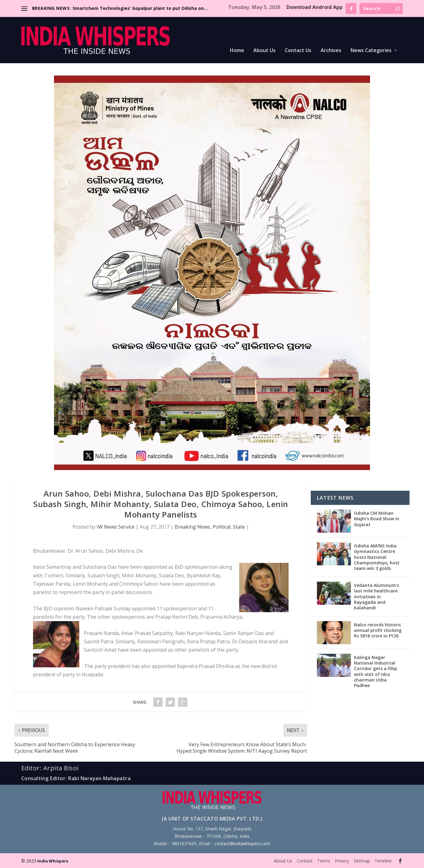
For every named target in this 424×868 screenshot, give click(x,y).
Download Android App (314, 7)
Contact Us (298, 51)
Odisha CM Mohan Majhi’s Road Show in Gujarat (377, 519)
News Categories (371, 51)
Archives (331, 51)
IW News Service (116, 527)
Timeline (383, 861)
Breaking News (192, 527)
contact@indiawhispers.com (242, 843)
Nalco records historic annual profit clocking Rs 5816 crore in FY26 (378, 630)
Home (237, 51)
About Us (264, 51)
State (239, 527)
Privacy (342, 861)
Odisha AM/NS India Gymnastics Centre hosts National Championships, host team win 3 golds (377, 557)
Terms (324, 861)
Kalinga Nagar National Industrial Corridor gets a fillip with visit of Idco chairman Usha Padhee (376, 671)
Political (222, 527)
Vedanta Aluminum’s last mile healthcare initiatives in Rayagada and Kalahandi (376, 596)
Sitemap (362, 861)
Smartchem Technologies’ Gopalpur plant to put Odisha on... (140, 8)
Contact (305, 861)
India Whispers (53, 861)
